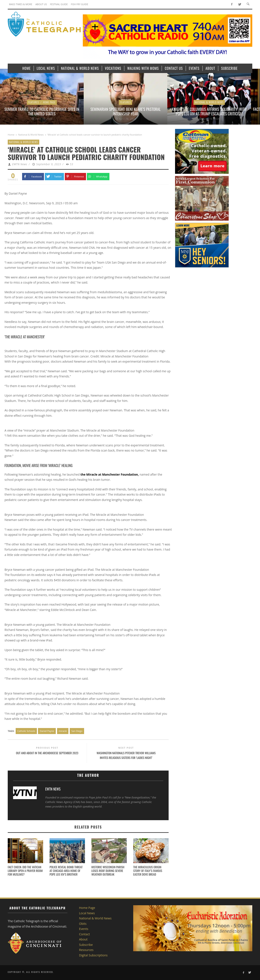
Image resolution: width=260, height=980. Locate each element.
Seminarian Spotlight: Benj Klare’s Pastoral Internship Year (125, 111)
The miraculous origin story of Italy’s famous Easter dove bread (148, 871)
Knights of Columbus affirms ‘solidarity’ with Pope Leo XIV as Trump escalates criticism (209, 111)
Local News (87, 913)
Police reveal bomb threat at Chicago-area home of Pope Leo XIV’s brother (66, 871)
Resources (86, 950)
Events (84, 929)
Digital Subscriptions (93, 955)
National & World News (209, 102)
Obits (83, 924)
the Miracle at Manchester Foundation (109, 474)
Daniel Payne (47, 731)
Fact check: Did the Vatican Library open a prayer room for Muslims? (25, 871)
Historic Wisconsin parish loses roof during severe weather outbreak (108, 871)
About (83, 939)
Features (34, 102)
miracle (63, 731)
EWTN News (20, 164)
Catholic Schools (26, 731)
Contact (85, 934)
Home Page (49, 102)
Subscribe (86, 945)
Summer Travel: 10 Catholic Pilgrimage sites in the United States (42, 111)
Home (11, 135)
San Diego (77, 731)
